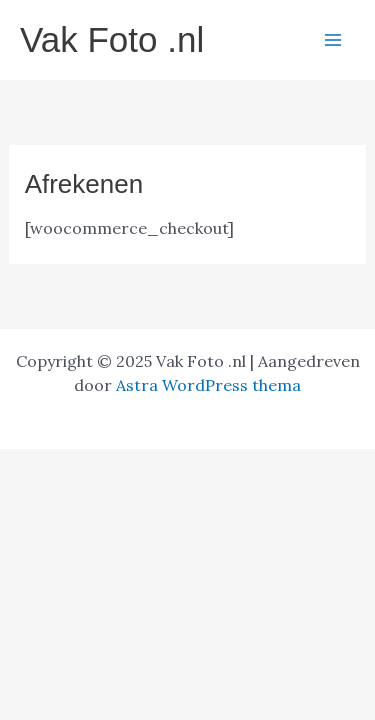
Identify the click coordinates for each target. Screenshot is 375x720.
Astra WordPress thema (208, 385)
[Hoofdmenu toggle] (333, 40)
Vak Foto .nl (112, 39)
